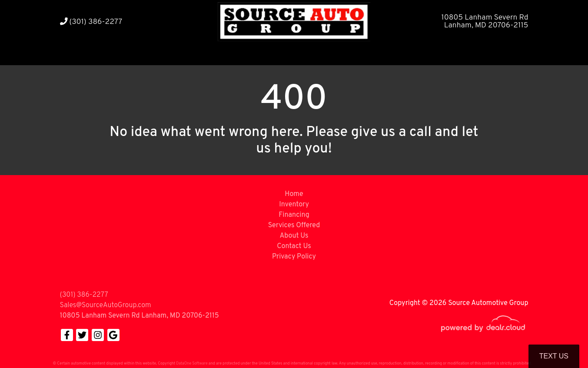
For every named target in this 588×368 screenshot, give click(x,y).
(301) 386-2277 (91, 22)
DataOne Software (192, 363)
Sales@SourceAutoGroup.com (106, 305)
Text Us (554, 356)
